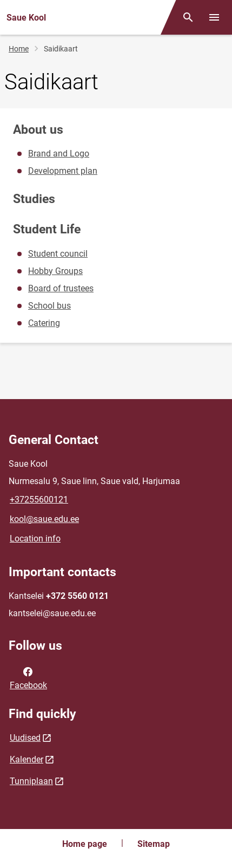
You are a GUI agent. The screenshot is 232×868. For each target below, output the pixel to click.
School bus (49, 306)
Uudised (25, 738)
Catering (44, 323)
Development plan (63, 171)
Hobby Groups (55, 271)
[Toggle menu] (214, 17)
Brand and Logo (59, 154)
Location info (35, 539)
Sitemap (154, 844)
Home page (85, 844)
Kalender (26, 759)
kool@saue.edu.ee (44, 519)
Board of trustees (61, 288)
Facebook (28, 677)
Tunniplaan (31, 781)
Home (19, 49)
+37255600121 (39, 500)
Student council (58, 254)
